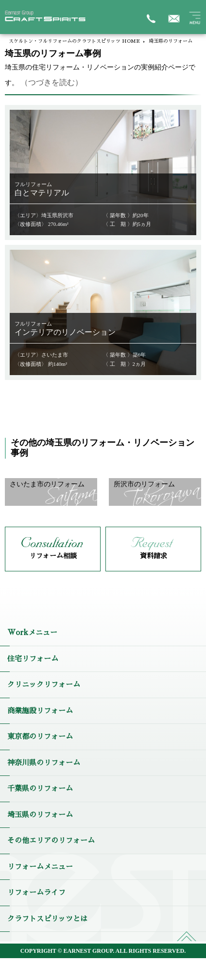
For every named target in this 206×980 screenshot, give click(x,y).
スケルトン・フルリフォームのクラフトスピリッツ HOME (74, 41)
